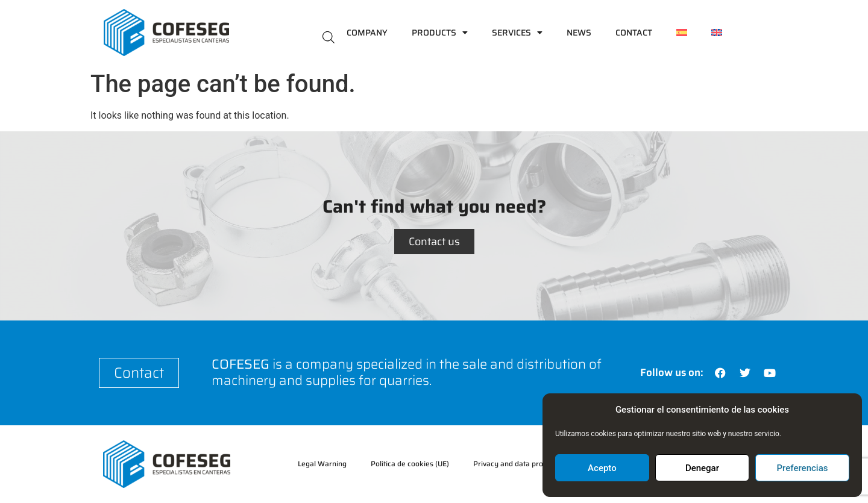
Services (517, 33)
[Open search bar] (329, 36)
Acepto (602, 468)
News (579, 33)
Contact (634, 33)
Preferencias (803, 468)
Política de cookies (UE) (410, 464)
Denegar (702, 468)
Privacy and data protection (520, 464)
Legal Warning (322, 464)
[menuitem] (682, 33)
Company (367, 33)
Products (440, 33)
